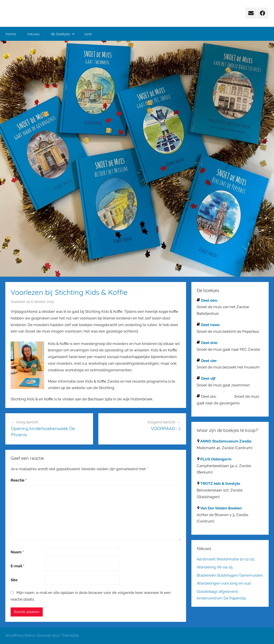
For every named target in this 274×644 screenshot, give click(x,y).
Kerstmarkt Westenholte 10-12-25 (225, 559)
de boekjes (63, 34)
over (88, 34)
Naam (17, 552)
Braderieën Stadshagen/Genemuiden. (230, 575)
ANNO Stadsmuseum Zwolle (226, 441)
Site (14, 580)
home (11, 34)
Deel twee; (211, 325)
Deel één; (209, 300)
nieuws (33, 34)
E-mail (17, 566)
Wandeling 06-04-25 (215, 567)
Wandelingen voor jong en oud (224, 583)
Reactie (19, 480)
